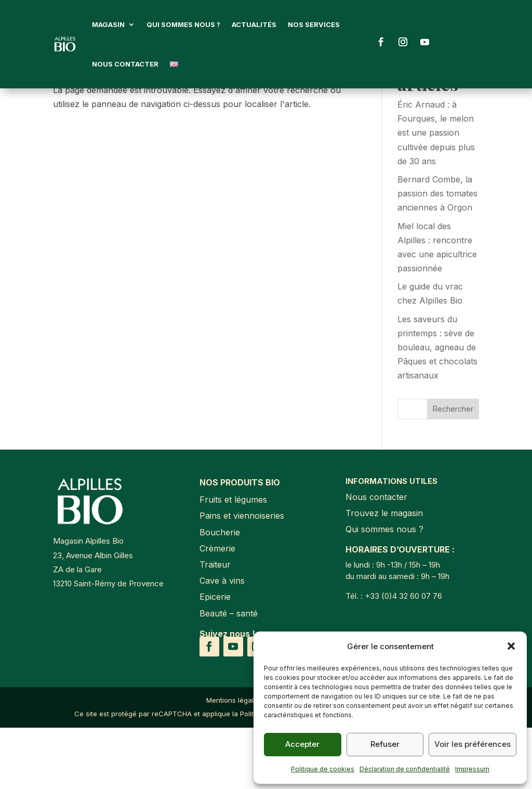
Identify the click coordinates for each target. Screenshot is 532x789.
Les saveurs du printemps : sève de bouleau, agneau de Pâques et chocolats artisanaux (437, 409)
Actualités (254, 24)
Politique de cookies (323, 769)
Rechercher (453, 470)
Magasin (108, 24)
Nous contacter (125, 64)
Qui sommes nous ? (183, 24)
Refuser (385, 744)
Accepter (302, 744)
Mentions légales (234, 761)
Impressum (472, 769)
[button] (511, 646)
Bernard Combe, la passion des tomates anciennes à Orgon (437, 255)
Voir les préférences (473, 744)
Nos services (314, 24)
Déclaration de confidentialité (405, 769)
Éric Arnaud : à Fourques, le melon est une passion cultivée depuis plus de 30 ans (436, 194)
